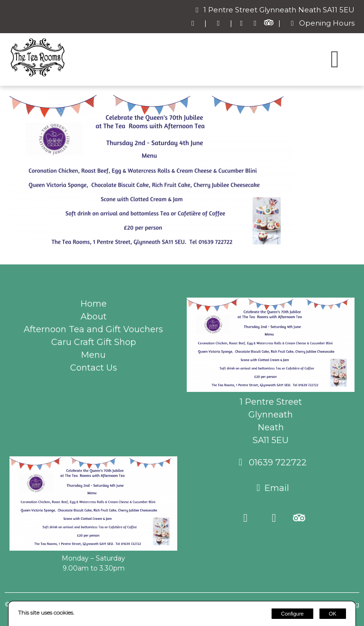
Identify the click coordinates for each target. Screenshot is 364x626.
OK (333, 614)
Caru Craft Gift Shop (94, 342)
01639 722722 (277, 463)
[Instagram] (255, 23)
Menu (93, 355)
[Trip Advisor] (269, 23)
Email (277, 488)
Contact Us (94, 368)
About (94, 317)
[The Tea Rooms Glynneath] (38, 75)
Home (94, 304)
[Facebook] (241, 23)
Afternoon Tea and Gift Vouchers (93, 329)
